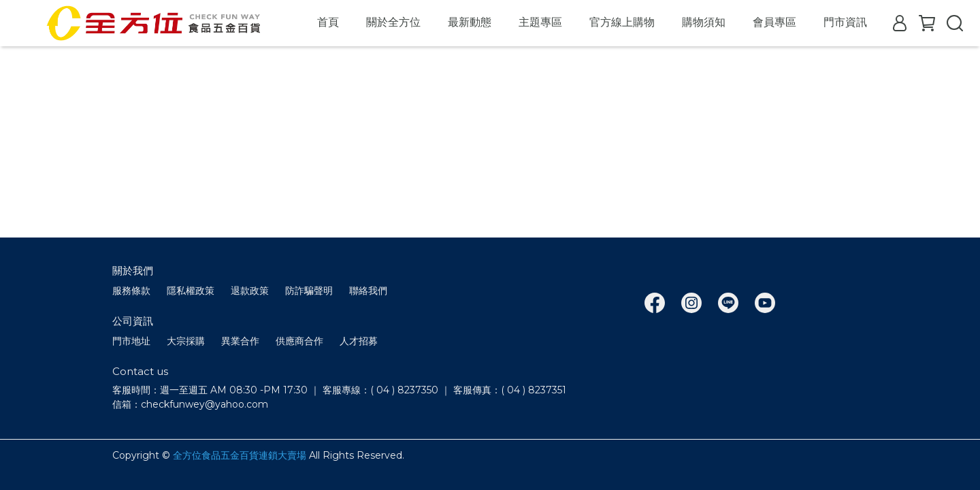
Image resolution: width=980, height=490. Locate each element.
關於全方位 (393, 22)
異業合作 (240, 341)
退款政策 (250, 291)
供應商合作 (299, 341)
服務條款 (131, 291)
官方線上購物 (622, 22)
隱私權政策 (191, 291)
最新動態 (470, 22)
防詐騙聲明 (309, 291)
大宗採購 (186, 341)
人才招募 (359, 341)
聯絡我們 (368, 291)
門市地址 (131, 341)
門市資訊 (845, 22)
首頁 (328, 22)
